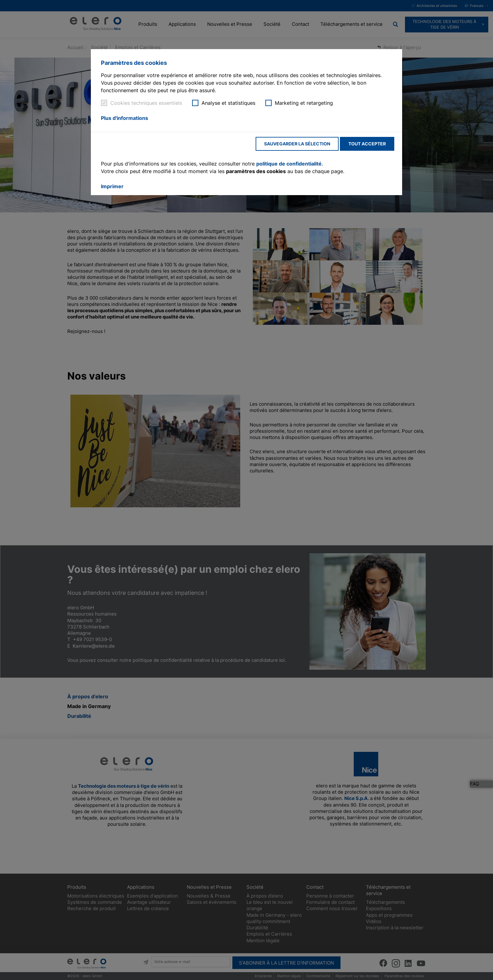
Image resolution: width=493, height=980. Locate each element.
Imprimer (112, 186)
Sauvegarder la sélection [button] (297, 144)
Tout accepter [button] (367, 144)
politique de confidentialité (289, 164)
